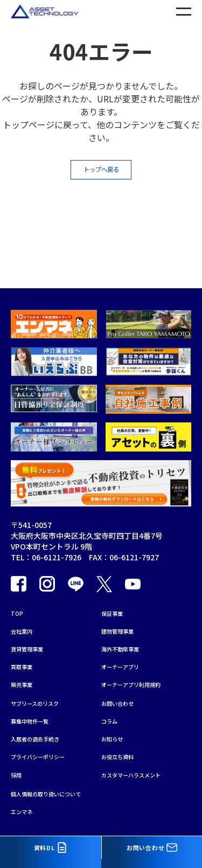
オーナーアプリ (127, 640)
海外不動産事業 (128, 619)
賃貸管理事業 (33, 619)
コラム (113, 704)
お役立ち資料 (124, 746)
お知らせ (116, 725)
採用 (18, 767)
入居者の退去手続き (45, 725)
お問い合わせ (124, 683)
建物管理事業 (124, 598)
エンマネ (26, 810)
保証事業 (116, 577)
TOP (19, 577)
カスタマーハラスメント (143, 767)
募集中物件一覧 (37, 704)
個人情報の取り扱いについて (60, 789)
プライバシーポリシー (48, 746)
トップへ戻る (101, 173)
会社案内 (26, 598)
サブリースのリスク (44, 683)
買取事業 (26, 640)
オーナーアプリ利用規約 (142, 661)
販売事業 (26, 661)
